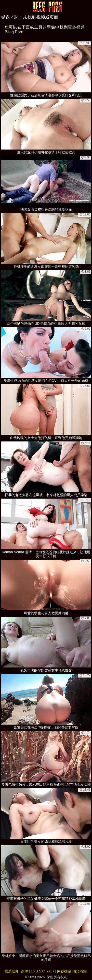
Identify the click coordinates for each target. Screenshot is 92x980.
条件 (25, 971)
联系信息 (12, 971)
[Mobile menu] (4, 7)
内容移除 (64, 971)
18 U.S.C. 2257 (43, 971)
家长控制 (80, 971)
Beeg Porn (14, 32)
